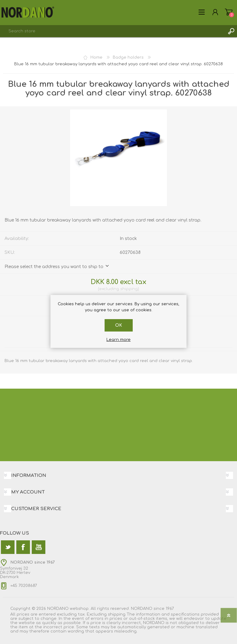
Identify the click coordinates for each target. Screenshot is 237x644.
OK (119, 325)
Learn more (118, 340)
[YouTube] (39, 547)
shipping (129, 289)
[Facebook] (23, 547)
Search (231, 31)
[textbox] (112, 31)
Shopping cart (229, 12)
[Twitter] (8, 547)
